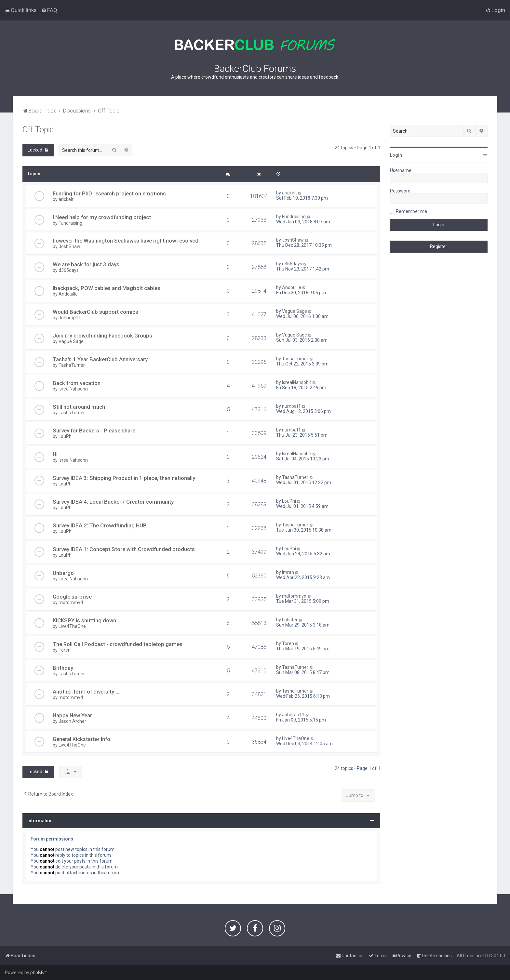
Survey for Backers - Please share (94, 430)
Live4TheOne (72, 626)
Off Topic (38, 130)
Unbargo (63, 573)
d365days (69, 270)
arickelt (66, 199)
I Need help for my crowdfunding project (102, 217)
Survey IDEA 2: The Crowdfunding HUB (100, 525)
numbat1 (291, 406)
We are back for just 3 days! (87, 264)
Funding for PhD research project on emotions (109, 193)
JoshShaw (69, 246)
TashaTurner (72, 365)
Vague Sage (295, 311)
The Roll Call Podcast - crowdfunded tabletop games (118, 644)
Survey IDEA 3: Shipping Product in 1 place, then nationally (124, 478)
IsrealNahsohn (73, 389)
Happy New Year (72, 715)
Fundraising (70, 223)
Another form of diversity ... (86, 692)
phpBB (37, 973)
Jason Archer (72, 721)
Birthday (63, 668)
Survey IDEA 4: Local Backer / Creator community (113, 502)
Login (396, 155)
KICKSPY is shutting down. (85, 620)
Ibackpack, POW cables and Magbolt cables (107, 288)
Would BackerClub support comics (95, 312)
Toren (65, 650)
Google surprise (72, 597)
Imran (288, 572)
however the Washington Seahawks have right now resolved (126, 241)
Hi (55, 454)
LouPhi (66, 436)
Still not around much (79, 407)
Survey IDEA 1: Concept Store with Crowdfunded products (124, 549)
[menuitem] (49, 10)
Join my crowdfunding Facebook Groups (102, 336)
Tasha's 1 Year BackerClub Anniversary (100, 359)
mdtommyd (71, 603)
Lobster (290, 620)
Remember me (411, 211)
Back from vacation (77, 383)
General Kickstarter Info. (82, 739)
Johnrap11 (70, 318)
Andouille (68, 294)
